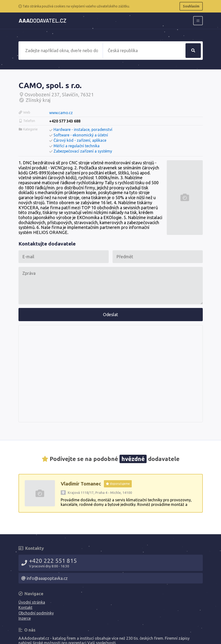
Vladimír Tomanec (81, 484)
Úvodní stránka (32, 602)
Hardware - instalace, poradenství (83, 129)
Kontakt (25, 607)
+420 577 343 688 (65, 121)
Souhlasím (191, 6)
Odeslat (110, 314)
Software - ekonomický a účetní (81, 135)
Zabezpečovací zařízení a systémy (83, 151)
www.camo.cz (61, 113)
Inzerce (25, 618)
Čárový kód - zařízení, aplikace (80, 140)
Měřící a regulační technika (77, 146)
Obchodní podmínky (36, 613)
